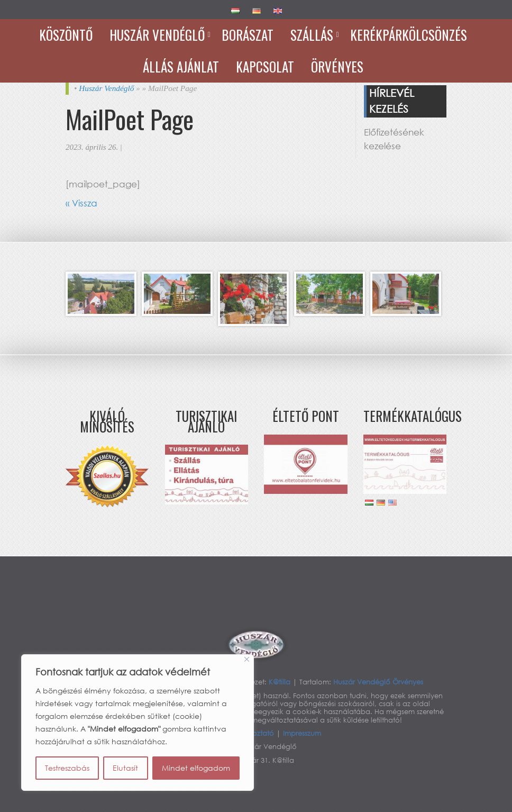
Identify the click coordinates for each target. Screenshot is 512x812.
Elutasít (125, 768)
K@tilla (281, 682)
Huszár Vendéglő (106, 88)
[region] (138, 723)
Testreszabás (67, 768)
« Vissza (81, 203)
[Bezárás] (247, 659)
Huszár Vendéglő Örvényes (378, 682)
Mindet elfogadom (196, 768)
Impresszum (302, 733)
